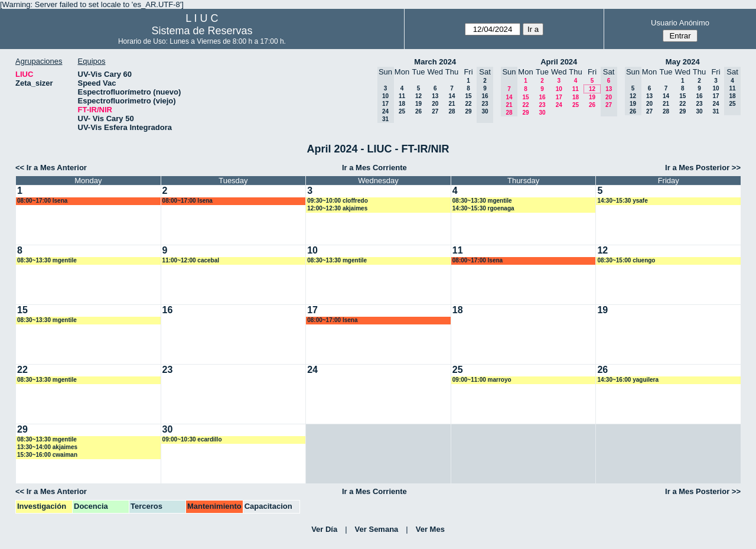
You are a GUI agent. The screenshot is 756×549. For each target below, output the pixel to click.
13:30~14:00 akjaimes (47, 447)
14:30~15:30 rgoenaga (483, 208)
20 (435, 104)
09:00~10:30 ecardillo (192, 439)
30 (542, 113)
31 (716, 111)
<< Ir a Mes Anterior (51, 168)
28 (452, 111)
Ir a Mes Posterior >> (703, 168)
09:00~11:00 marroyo (482, 380)
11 (402, 96)
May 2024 (683, 62)
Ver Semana (377, 529)
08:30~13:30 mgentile (482, 201)
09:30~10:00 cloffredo (338, 201)
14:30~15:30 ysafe (622, 201)
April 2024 (559, 62)
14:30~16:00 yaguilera (628, 380)
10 (559, 89)
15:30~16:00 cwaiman (47, 455)
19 (418, 104)
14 (452, 96)
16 (542, 97)
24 (559, 105)
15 (468, 96)
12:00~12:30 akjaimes (337, 208)
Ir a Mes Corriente (374, 168)
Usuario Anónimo (680, 23)
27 (435, 111)
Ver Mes (430, 529)
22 (468, 104)
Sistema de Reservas (202, 31)
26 (418, 111)
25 (402, 111)
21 (452, 104)
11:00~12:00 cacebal (191, 260)
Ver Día (324, 529)
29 (468, 111)
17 (559, 97)
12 (418, 96)
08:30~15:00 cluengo (626, 260)
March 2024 (435, 62)
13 (435, 96)
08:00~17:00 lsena (42, 201)
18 (402, 104)
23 (542, 105)
